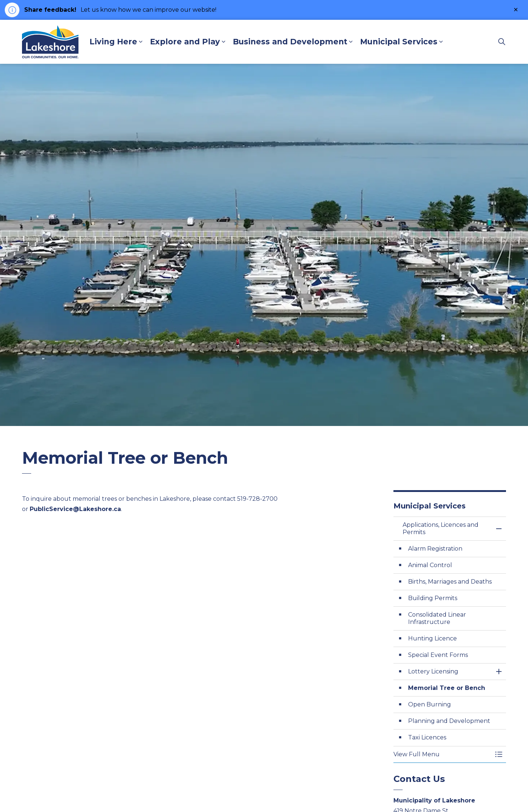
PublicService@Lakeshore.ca (75, 509)
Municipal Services (399, 42)
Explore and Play (185, 42)
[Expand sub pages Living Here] (141, 42)
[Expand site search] (502, 42)
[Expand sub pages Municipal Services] (441, 42)
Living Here (113, 42)
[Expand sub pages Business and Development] (351, 42)
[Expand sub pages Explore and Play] (224, 42)
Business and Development (290, 42)
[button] (443, 754)
